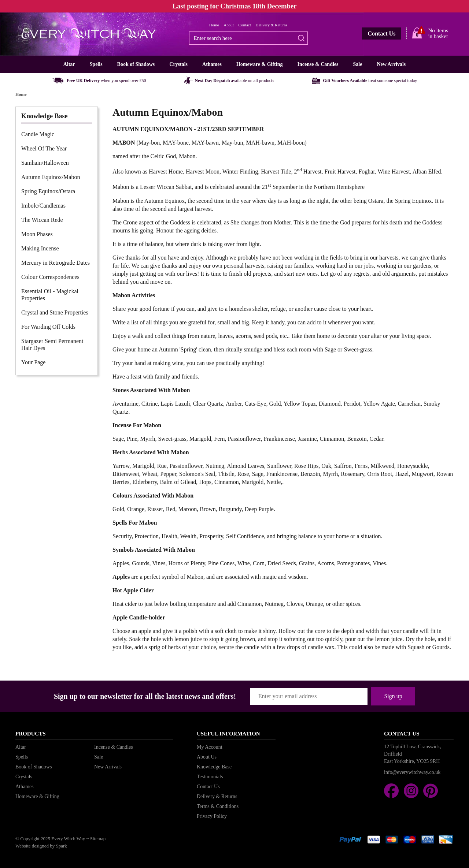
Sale (357, 64)
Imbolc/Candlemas (43, 206)
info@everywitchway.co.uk (412, 772)
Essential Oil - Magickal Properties (50, 295)
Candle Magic (38, 134)
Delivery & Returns (272, 25)
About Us (207, 757)
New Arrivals (391, 64)
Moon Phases (37, 234)
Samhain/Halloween (45, 163)
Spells (96, 64)
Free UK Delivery (106, 81)
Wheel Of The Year (44, 148)
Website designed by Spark (41, 846)
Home (214, 25)
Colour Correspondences (50, 277)
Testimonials (210, 777)
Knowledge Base (214, 767)
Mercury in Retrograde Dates (56, 263)
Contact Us (381, 33)
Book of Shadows (136, 64)
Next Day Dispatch (235, 81)
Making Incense (40, 248)
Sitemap (98, 839)
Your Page (33, 362)
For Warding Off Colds (48, 327)
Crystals (178, 64)
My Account (210, 747)
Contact (245, 25)
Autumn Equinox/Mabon (51, 177)
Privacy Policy (212, 816)
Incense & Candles (318, 64)
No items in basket (438, 33)
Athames (212, 64)
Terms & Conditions (218, 806)
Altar (69, 64)
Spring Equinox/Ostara (48, 191)
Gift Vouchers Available (370, 81)
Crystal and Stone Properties (55, 312)
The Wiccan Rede (42, 220)
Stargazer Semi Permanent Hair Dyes (52, 344)
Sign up (393, 696)
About (229, 25)
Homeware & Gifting (260, 64)
